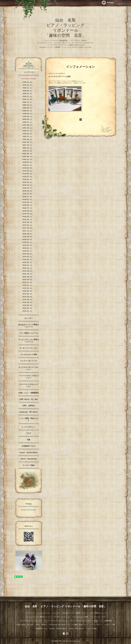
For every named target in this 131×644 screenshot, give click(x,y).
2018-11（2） (28, 197)
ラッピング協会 (29, 466)
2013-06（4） (28, 297)
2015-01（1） (28, 265)
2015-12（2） (28, 245)
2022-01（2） (28, 131)
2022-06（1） (28, 125)
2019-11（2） (28, 165)
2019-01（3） (28, 194)
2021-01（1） (28, 148)
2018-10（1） (28, 200)
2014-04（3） (28, 277)
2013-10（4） (28, 288)
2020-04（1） (28, 157)
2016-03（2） (28, 240)
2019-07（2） (28, 177)
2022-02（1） (28, 128)
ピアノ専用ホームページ (29, 333)
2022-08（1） (28, 120)
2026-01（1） (28, 82)
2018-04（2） (28, 214)
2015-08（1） (28, 251)
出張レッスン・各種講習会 (29, 393)
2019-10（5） (28, 168)
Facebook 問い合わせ (29, 412)
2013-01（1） (28, 311)
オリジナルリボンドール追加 (60, 77)
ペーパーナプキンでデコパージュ (29, 377)
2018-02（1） (28, 217)
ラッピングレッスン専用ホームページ (29, 341)
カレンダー (29, 318)
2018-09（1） (28, 203)
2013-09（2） (28, 291)
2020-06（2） (28, 154)
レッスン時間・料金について (29, 420)
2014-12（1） (28, 268)
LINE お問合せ (29, 406)
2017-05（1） (28, 225)
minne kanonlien (29, 459)
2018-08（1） (28, 205)
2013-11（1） (28, 285)
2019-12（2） (28, 162)
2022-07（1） (28, 122)
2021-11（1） (28, 137)
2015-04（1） (28, 260)
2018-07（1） (28, 208)
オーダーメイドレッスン (29, 348)
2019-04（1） (28, 185)
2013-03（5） (28, 305)
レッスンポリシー (29, 427)
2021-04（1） (28, 142)
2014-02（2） (28, 280)
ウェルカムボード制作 (29, 355)
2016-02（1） (28, 243)
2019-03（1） (28, 188)
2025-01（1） (28, 97)
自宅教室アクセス (29, 446)
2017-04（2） (28, 228)
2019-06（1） (28, 180)
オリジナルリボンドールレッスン (29, 369)
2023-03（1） (28, 111)
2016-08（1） (28, 234)
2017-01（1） (28, 231)
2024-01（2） (28, 100)
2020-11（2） (28, 151)
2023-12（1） (28, 102)
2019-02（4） (28, 191)
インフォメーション (29, 79)
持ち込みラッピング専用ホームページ (29, 326)
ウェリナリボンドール (29, 361)
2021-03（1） (28, 145)
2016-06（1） (28, 237)
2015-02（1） (28, 263)
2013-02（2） (28, 308)
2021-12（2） (28, 134)
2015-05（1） (28, 257)
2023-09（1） (28, 108)
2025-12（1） (28, 85)
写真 (29, 440)
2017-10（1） (28, 220)
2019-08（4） (28, 174)
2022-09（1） (28, 117)
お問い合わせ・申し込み (29, 399)
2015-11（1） (28, 248)
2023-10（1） (28, 105)
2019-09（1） (28, 171)
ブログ (29, 434)
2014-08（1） (28, 274)
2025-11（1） (28, 88)
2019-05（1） (28, 182)
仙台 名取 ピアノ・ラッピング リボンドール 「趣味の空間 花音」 (65, 607)
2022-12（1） (28, 114)
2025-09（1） (28, 91)
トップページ (29, 72)
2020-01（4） (28, 160)
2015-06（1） (28, 254)
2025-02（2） (28, 94)
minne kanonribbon (29, 453)
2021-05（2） (28, 140)
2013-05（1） (28, 300)
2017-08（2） (28, 223)
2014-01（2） (28, 283)
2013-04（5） (28, 303)
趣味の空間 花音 (60, 641)
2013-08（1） (28, 294)
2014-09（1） (28, 271)
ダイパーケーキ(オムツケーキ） (29, 386)
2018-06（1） (28, 211)
